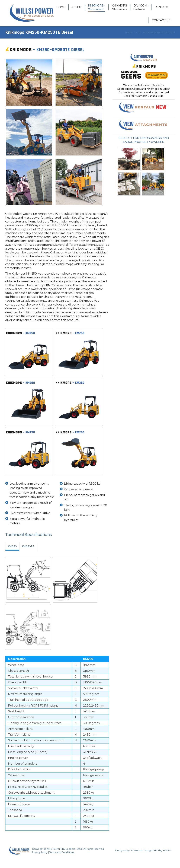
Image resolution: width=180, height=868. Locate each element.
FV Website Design (141, 860)
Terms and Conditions (62, 862)
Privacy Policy (40, 862)
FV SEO (167, 860)
